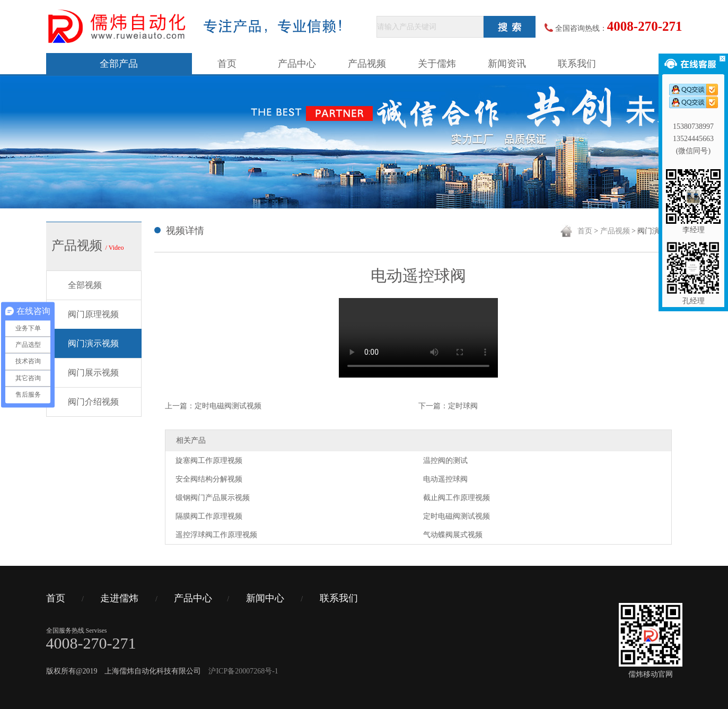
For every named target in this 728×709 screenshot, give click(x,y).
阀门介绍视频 (93, 402)
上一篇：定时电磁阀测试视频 (213, 406)
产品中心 (297, 64)
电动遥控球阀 (445, 479)
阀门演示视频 (93, 343)
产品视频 (367, 64)
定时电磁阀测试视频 (457, 516)
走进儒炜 (119, 598)
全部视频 (85, 285)
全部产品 (119, 64)
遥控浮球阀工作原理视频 (216, 535)
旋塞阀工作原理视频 (209, 461)
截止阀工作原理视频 (457, 498)
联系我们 (577, 64)
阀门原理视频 (93, 314)
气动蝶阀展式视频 (453, 535)
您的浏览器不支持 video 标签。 (418, 338)
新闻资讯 (507, 64)
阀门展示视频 (93, 373)
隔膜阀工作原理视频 (209, 516)
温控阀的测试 (445, 461)
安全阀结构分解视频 (209, 479)
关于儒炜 (437, 64)
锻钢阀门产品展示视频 (213, 498)
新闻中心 (265, 598)
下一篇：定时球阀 (448, 406)
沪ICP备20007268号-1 (243, 671)
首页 (227, 64)
